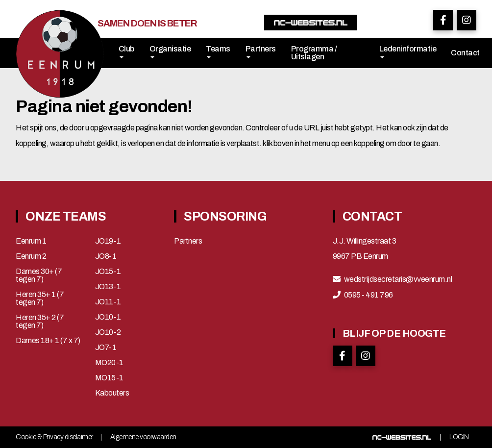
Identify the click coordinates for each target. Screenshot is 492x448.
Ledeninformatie (408, 51)
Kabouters (112, 393)
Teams (218, 51)
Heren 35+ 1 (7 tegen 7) (40, 299)
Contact (465, 53)
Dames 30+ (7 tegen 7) (39, 275)
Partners (261, 51)
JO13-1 (108, 287)
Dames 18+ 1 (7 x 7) (48, 341)
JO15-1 (108, 272)
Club (126, 51)
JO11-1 (108, 302)
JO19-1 (108, 241)
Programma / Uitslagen (314, 53)
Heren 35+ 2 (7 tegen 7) (40, 322)
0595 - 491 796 (369, 295)
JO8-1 (106, 256)
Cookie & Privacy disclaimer (54, 437)
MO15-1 (109, 378)
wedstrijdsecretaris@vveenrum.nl (398, 279)
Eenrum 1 (31, 241)
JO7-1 (106, 348)
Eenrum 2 (31, 256)
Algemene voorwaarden (143, 437)
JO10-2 (108, 332)
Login (459, 437)
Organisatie (170, 51)
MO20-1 (109, 363)
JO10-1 (108, 317)
